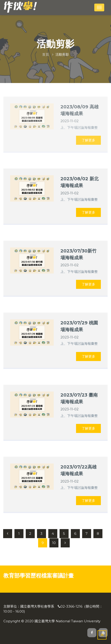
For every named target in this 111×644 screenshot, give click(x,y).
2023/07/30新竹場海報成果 (79, 254)
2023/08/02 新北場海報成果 (80, 182)
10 (54, 543)
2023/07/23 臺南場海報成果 (79, 398)
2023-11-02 (69, 193)
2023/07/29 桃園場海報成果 (79, 326)
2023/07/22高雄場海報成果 (79, 470)
